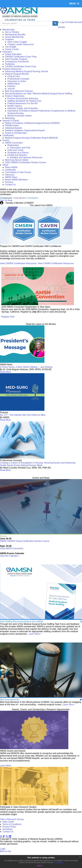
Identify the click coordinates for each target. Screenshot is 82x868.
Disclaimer (8, 829)
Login (3, 849)
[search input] (26, 23)
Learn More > (35, 634)
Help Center (8, 822)
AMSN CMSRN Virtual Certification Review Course (25, 541)
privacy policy (58, 863)
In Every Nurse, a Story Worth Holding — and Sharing (26, 367)
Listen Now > (69, 704)
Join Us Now (6, 200)
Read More (5, 372)
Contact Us (8, 832)
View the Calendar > (10, 556)
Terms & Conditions (12, 824)
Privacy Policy (9, 827)
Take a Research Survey (12, 819)
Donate (61, 27)
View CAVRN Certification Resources (56, 263)
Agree (40, 866)
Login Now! (40, 203)
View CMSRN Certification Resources (18, 263)
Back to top (5, 851)
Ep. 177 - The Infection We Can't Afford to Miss (23, 415)
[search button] (55, 23)
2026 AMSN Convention (12, 548)
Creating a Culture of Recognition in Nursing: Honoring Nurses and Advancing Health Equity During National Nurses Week (38, 464)
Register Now (8, 317)
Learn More (6, 766)
